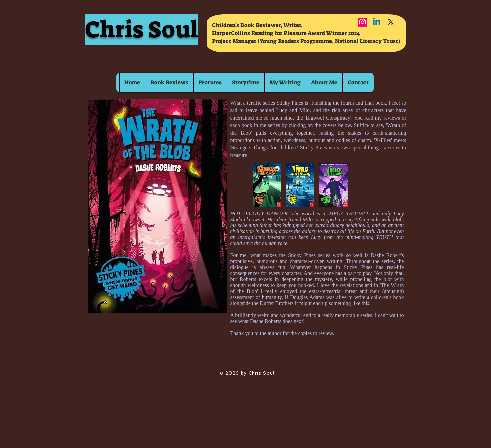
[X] (391, 22)
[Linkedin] (377, 22)
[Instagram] (362, 22)
